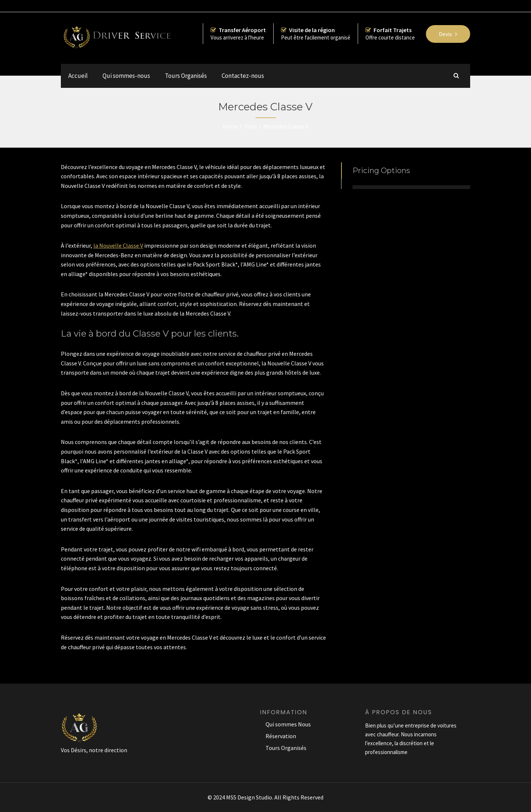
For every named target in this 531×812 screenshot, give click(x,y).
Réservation (281, 736)
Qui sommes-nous (126, 76)
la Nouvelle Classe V (118, 245)
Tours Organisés (186, 76)
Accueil (78, 76)
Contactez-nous (243, 76)
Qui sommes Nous (288, 724)
